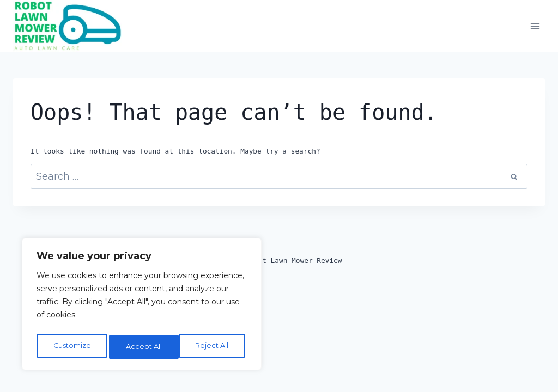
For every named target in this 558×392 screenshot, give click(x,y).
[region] (142, 307)
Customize (71, 347)
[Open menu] (535, 26)
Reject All (143, 347)
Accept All (214, 347)
